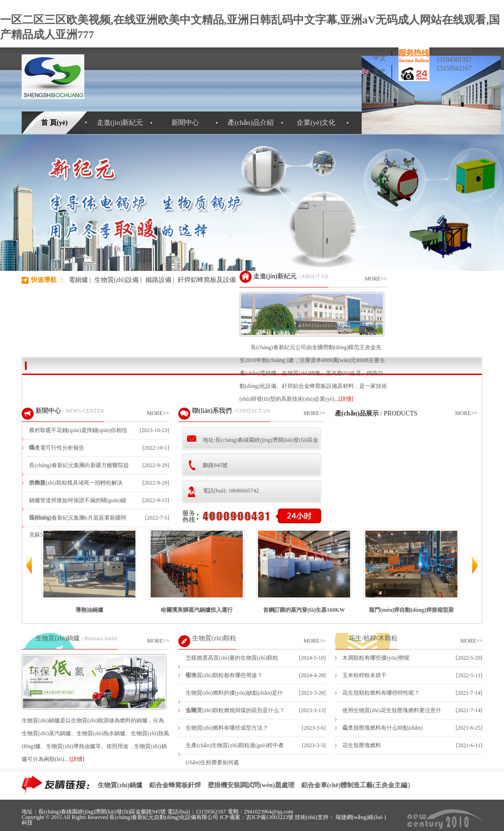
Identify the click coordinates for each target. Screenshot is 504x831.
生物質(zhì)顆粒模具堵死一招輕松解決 (76, 483)
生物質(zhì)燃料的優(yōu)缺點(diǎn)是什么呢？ (234, 701)
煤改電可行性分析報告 (57, 448)
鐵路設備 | (160, 280)
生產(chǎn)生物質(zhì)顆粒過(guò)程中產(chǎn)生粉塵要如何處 (235, 754)
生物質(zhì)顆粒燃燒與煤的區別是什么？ (235, 710)
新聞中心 (185, 123)
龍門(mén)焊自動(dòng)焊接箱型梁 (411, 571)
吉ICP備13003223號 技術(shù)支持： (290, 817)
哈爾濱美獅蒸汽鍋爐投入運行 (197, 571)
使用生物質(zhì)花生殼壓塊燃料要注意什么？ (392, 719)
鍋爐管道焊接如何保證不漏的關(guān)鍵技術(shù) (78, 509)
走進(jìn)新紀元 (120, 123)
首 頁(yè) (54, 123)
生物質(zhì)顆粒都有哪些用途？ (224, 675)
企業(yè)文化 (316, 123)
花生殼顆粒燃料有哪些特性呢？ (381, 693)
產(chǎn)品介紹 (251, 123)
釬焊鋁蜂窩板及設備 (207, 280)
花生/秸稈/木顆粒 (373, 638)
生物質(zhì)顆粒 (214, 638)
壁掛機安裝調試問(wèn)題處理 (251, 785)
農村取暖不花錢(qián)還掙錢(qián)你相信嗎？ (78, 439)
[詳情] (77, 759)
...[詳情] (344, 399)
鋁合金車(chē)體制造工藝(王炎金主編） (357, 785)
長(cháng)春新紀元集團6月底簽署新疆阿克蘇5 (78, 526)
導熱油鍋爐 (89, 571)
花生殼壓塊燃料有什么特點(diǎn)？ (382, 728)
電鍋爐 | (80, 280)
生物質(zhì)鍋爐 (58, 638)
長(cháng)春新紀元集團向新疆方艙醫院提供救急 (79, 474)
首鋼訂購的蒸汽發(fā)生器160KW (304, 571)
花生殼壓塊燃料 (362, 745)
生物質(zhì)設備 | (118, 280)
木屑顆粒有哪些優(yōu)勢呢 (376, 658)
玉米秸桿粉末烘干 (364, 675)
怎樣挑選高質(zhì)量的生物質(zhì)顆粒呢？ (232, 666)
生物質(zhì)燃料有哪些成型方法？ (227, 728)
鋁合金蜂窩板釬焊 (175, 785)
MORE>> (376, 279)
